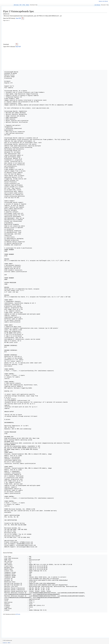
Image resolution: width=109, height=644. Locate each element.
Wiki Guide (16, 5)
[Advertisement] (49, 32)
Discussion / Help (105, 5)
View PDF (20, 18)
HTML (24, 5)
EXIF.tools (18, 614)
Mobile (27, 5)
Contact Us (5, 643)
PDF (21, 5)
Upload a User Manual (103, 1)
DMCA (9, 643)
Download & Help (34, 5)
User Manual (97, 5)
